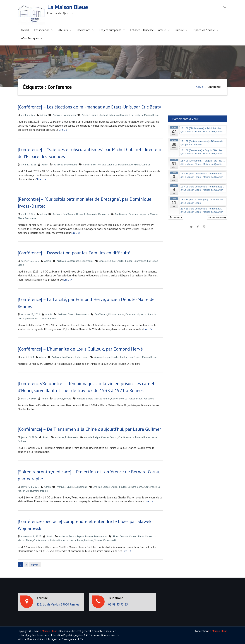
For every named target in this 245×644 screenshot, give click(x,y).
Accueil (25, 30)
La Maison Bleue (68, 7)
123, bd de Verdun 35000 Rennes (58, 604)
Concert (124, 536)
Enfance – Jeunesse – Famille (148, 30)
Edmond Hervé (116, 314)
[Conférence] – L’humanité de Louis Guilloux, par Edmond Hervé (80, 349)
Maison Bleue (149, 357)
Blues (116, 536)
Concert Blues (137, 536)
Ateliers (63, 30)
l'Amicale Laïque (105, 165)
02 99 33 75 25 (118, 604)
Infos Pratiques (30, 38)
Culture (179, 30)
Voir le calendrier (217, 218)
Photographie (41, 491)
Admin (43, 115)
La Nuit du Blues (74, 540)
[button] (176, 218)
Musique (89, 540)
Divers (80, 214)
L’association (42, 30)
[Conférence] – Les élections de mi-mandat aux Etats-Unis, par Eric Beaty (89, 107)
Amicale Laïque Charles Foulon (98, 115)
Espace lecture (85, 536)
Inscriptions (84, 30)
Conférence (122, 115)
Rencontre (104, 214)
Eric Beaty (135, 115)
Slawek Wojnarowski (105, 540)
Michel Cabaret (142, 165)
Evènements (69, 115)
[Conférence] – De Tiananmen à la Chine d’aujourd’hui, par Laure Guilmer (89, 429)
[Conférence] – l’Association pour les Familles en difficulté (74, 253)
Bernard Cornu (135, 487)
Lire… (62, 130)
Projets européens (110, 30)
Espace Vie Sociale (204, 30)
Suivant (35, 565)
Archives (57, 115)
